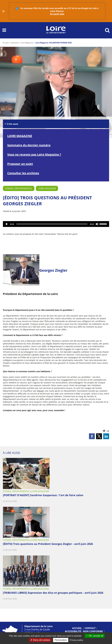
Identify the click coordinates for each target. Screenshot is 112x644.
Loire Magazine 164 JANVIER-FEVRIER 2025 (54, 43)
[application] (56, 224)
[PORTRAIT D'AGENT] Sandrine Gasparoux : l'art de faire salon (43, 495)
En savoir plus (57, 14)
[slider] (52, 224)
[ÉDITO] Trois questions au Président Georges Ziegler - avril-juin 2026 (48, 544)
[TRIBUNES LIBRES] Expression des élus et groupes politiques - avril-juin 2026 (53, 593)
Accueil (6, 43)
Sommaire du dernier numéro (29, 145)
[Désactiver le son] (97, 224)
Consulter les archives (23, 173)
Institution (15, 43)
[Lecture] (7, 224)
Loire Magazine (27, 43)
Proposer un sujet (20, 164)
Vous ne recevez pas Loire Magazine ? (34, 154)
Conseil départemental (19, 188)
